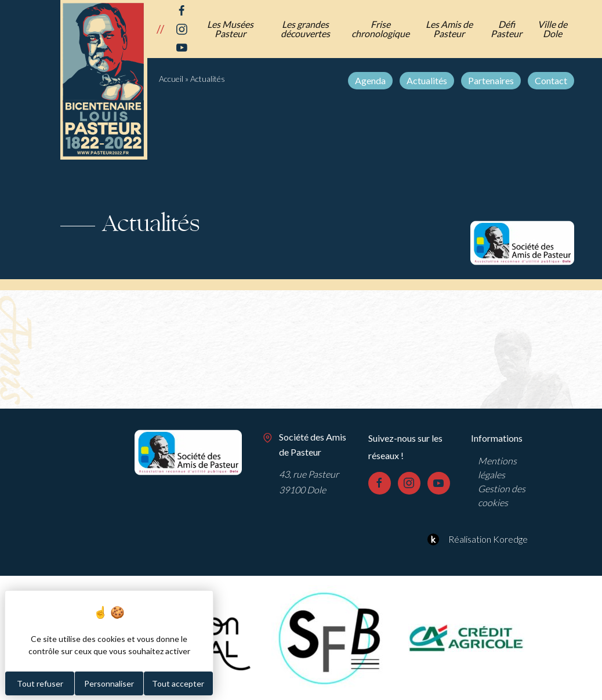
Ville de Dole (552, 29)
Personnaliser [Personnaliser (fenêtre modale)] (109, 683)
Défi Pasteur (506, 29)
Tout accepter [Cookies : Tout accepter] (178, 683)
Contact (551, 80)
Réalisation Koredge (476, 539)
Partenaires (491, 80)
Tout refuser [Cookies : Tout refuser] (40, 683)
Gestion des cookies (502, 495)
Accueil (171, 79)
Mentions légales (497, 468)
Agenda (370, 80)
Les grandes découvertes (305, 29)
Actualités (427, 80)
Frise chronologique (380, 29)
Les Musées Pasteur (230, 29)
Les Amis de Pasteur (449, 29)
